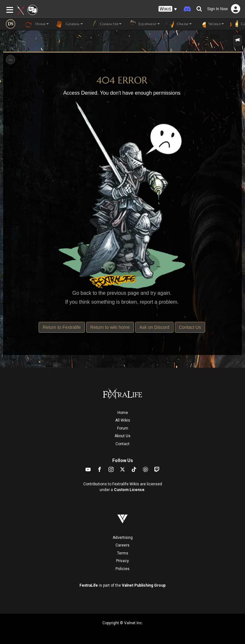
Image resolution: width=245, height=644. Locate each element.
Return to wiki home (110, 327)
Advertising (123, 538)
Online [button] (179, 24)
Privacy (122, 561)
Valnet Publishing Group (144, 585)
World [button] (211, 24)
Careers (122, 545)
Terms (123, 553)
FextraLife (89, 585)
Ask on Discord (154, 327)
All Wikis (123, 420)
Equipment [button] (144, 24)
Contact (122, 444)
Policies (122, 569)
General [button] (69, 24)
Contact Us (190, 327)
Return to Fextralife (62, 327)
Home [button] (37, 24)
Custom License (129, 490)
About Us (122, 436)
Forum (123, 428)
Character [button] (105, 24)
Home (123, 413)
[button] (168, 9)
